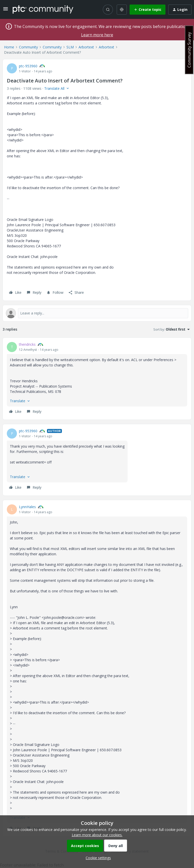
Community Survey (189, 50)
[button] (6, 10)
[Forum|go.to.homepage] (43, 9)
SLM (70, 47)
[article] (97, 379)
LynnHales (27, 507)
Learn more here (97, 35)
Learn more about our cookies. (97, 835)
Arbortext (86, 47)
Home (9, 47)
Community (28, 47)
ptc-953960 (28, 66)
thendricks (27, 344)
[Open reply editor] (97, 313)
